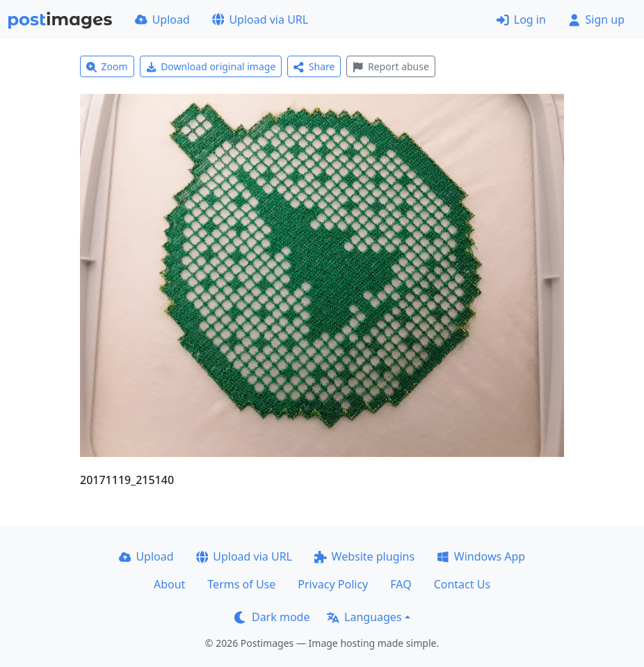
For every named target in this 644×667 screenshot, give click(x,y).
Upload (162, 19)
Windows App (481, 556)
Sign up (596, 19)
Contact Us (462, 584)
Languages (364, 617)
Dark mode (272, 617)
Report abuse (391, 66)
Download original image (211, 66)
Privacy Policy (333, 584)
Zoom (107, 66)
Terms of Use (241, 584)
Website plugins (364, 556)
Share (314, 66)
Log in (521, 19)
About (169, 584)
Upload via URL (260, 19)
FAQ (401, 584)
